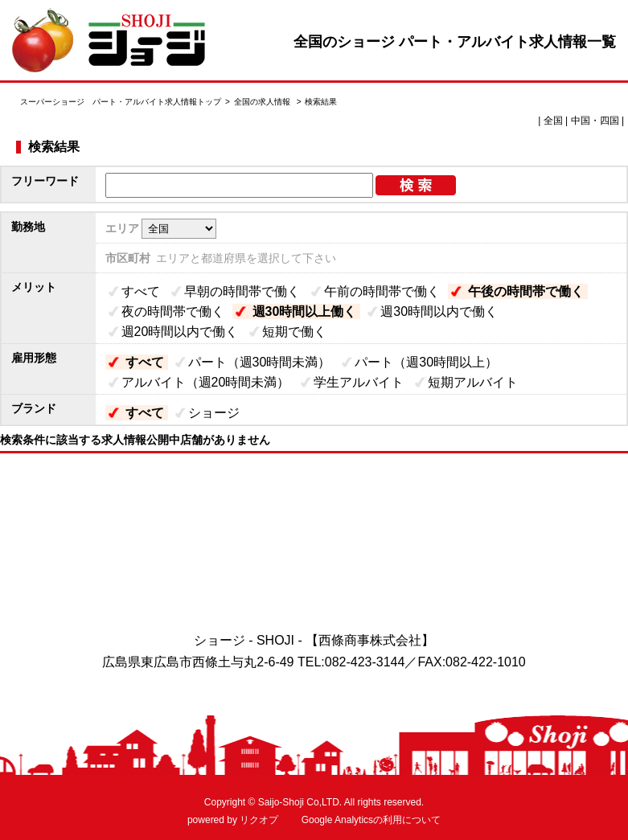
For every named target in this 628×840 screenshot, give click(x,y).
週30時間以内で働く (439, 311)
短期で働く (294, 332)
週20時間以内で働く (180, 332)
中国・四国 (595, 121)
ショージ (214, 413)
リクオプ (259, 820)
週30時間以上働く (305, 311)
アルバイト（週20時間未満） (206, 382)
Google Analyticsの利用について (371, 820)
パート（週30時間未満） (260, 362)
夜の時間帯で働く (173, 311)
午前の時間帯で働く (382, 291)
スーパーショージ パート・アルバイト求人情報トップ (121, 102)
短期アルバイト (473, 382)
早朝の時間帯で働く (242, 291)
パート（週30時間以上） (426, 362)
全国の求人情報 (263, 102)
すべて (141, 291)
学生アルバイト (359, 382)
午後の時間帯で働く (526, 291)
